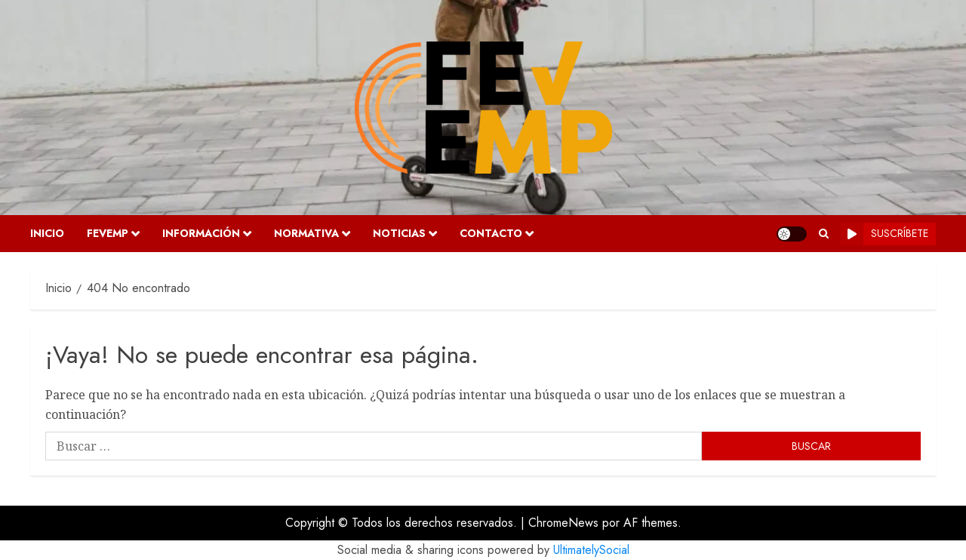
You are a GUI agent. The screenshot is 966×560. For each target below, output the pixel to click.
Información (201, 233)
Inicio (47, 233)
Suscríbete (884, 234)
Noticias (399, 233)
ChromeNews (563, 523)
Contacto (491, 233)
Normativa (306, 233)
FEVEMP (108, 233)
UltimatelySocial (591, 550)
